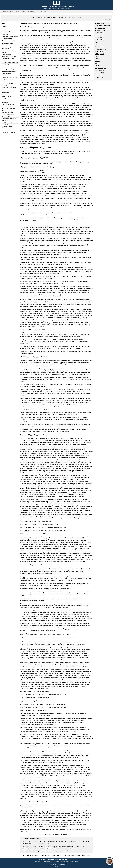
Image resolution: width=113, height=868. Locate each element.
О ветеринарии (6, 130)
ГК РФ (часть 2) (99, 35)
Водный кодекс (99, 73)
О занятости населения (8, 41)
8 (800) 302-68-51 (75, 18)
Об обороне (5, 99)
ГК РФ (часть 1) (99, 33)
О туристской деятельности (9, 71)
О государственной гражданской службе (8, 112)
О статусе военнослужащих (9, 67)
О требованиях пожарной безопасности (9, 119)
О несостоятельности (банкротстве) (8, 80)
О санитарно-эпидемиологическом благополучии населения (9, 126)
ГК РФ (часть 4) (99, 40)
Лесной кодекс (99, 77)
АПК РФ (97, 56)
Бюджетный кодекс (101, 68)
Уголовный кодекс (100, 30)
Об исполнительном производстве (7, 92)
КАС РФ (97, 61)
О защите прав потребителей (10, 62)
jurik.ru (109, 19)
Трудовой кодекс (100, 28)
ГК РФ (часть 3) (99, 37)
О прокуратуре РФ (7, 122)
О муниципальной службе (9, 69)
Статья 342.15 (48, 834)
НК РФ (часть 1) (100, 51)
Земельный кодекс (100, 75)
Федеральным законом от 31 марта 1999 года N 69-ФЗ (37, 501)
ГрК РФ (97, 59)
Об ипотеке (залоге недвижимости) (7, 74)
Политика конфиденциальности (56, 865)
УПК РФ (97, 66)
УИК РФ (97, 63)
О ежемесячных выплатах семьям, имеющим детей (9, 88)
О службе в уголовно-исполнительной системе (9, 108)
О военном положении (8, 105)
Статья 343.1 (65, 834)
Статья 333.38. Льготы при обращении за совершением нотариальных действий (44, 851)
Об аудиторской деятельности (10, 77)
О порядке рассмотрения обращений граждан (9, 96)
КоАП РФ (98, 42)
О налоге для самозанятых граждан (9, 52)
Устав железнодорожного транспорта (9, 133)
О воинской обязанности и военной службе (9, 59)
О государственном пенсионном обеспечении (9, 55)
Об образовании (6, 34)
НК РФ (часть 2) (100, 54)
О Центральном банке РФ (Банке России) (9, 115)
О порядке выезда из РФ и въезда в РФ (9, 48)
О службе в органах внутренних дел (7, 102)
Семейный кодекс (100, 47)
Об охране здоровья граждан (10, 36)
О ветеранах (5, 65)
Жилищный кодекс (100, 49)
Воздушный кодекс (100, 70)
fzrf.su (56, 866)
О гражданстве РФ (7, 39)
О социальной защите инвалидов (8, 84)
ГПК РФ (97, 44)
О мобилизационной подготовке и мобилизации (9, 44)
